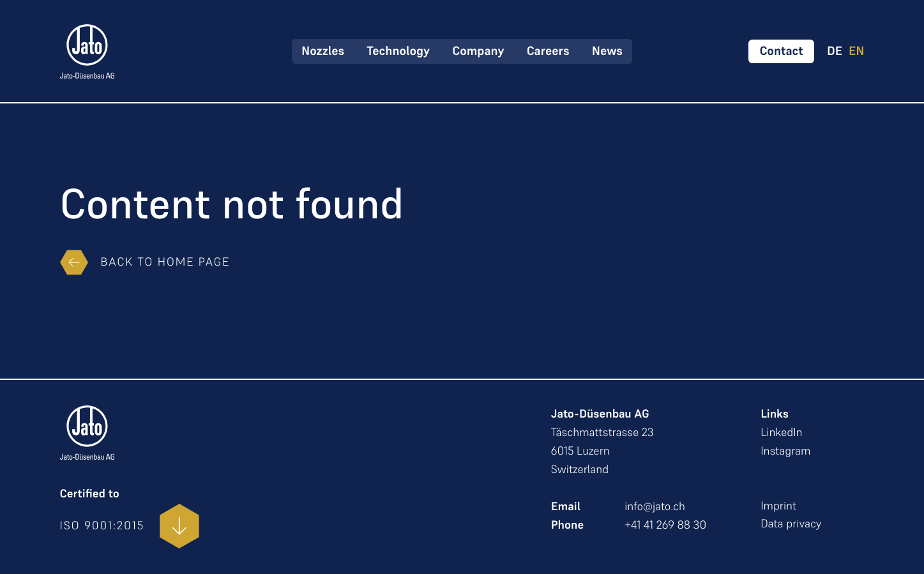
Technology (398, 51)
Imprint (778, 506)
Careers (548, 51)
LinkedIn (781, 433)
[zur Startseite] (87, 51)
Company (478, 51)
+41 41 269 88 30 (665, 525)
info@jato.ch (655, 507)
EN (857, 51)
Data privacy (791, 524)
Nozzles (323, 51)
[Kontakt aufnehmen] (781, 51)
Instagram (785, 451)
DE (835, 51)
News (607, 51)
